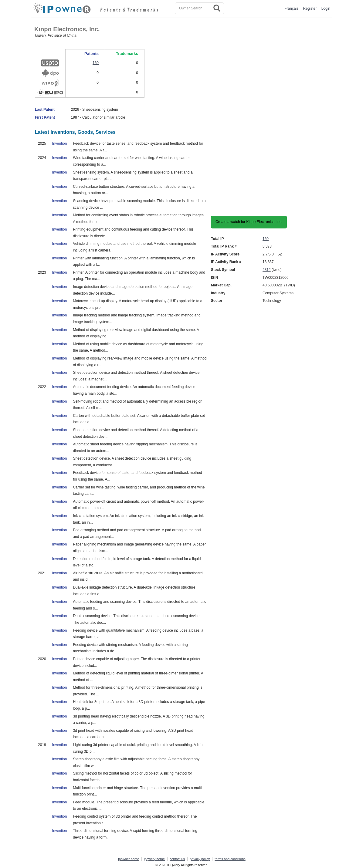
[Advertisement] (297, 114)
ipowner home (129, 859)
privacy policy (200, 859)
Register (310, 8)
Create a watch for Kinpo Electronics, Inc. (249, 222)
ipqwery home (154, 859)
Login (326, 8)
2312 (267, 270)
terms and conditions (230, 859)
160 (266, 239)
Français (291, 8)
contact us (177, 859)
